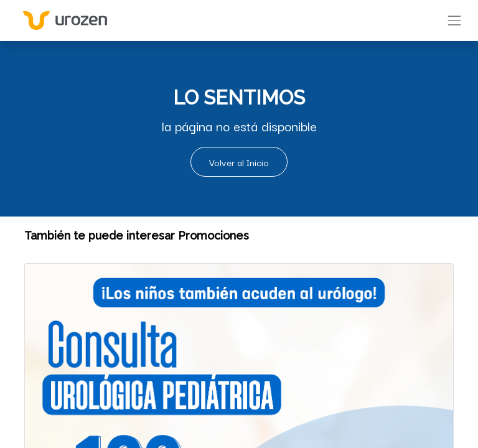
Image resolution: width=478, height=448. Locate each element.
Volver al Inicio (239, 162)
